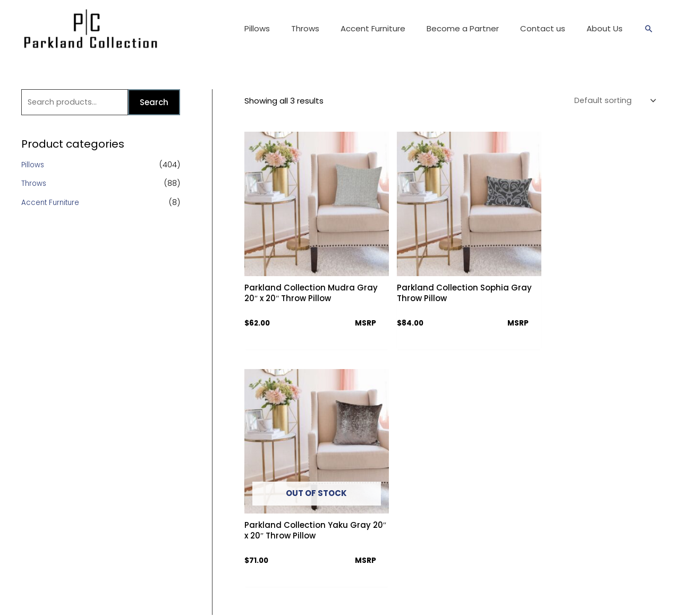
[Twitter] (463, 558)
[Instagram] (482, 558)
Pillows (33, 166)
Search (154, 103)
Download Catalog (307, 492)
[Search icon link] (649, 29)
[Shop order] (612, 101)
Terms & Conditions (308, 473)
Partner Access (301, 511)
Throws (35, 185)
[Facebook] (444, 558)
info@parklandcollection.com (488, 531)
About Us (290, 436)
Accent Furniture (52, 203)
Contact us (293, 455)
